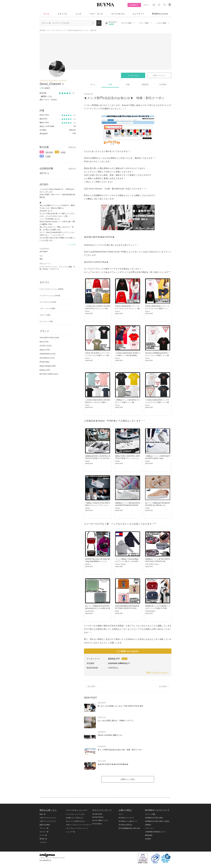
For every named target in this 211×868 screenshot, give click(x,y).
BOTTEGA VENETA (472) (49, 374)
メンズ (78, 14)
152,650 (49, 152)
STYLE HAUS (97, 824)
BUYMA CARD (97, 814)
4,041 (63, 152)
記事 (110, 84)
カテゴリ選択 (128, 23)
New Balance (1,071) (47, 358)
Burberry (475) (45, 370)
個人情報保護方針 (45, 860)
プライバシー (150, 828)
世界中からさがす (160, 14)
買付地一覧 (43, 839)
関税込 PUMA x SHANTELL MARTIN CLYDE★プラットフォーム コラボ (127, 458)
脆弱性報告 (149, 835)
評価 (128, 84)
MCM (117, 611)
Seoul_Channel (50, 84)
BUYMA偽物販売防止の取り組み (129, 828)
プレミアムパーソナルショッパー (77, 828)
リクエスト (43, 842)
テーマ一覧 (43, 835)
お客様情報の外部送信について (155, 832)
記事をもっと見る (128, 779)
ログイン (146, 5)
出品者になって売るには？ (75, 818)
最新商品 (145, 84)
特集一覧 (43, 814)
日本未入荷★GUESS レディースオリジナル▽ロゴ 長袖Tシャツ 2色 (157, 308)
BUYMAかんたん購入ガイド (128, 821)
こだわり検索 (163, 23)
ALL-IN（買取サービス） (101, 820)
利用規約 (148, 825)
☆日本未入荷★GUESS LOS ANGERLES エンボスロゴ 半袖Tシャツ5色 (98, 402)
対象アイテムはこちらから (158, 672)
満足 (42, 152)
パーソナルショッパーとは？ (76, 814)
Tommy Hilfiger (121, 564)
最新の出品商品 (45, 825)
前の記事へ (90, 686)
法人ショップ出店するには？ (76, 821)
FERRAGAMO (150, 611)
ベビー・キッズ (96, 14)
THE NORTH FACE (152, 564)
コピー (124, 659)
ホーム (93, 84)
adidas (148, 461)
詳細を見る (72, 147)
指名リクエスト (159, 75)
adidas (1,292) (45, 350)
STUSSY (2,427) (46, 346)
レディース (62, 14)
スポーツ (45, 315)
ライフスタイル (118, 14)
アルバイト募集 (150, 814)
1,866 (48, 156)
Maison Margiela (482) (48, 366)
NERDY (88, 564)
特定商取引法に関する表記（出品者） (158, 821)
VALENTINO (90, 611)
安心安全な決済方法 (125, 825)
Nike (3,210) (44, 342)
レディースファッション (51, 289)
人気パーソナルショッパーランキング (79, 825)
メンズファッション (50, 296)
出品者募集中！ (134, 5)
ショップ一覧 (70, 832)
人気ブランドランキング (48, 821)
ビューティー (138, 14)
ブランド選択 (145, 23)
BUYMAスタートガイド (126, 818)
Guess (87, 311)
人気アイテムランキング (48, 818)
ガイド (121, 814)
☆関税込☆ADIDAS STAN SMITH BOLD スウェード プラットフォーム (98, 505)
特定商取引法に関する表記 (154, 818)
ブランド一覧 (44, 828)
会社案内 (148, 839)
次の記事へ (165, 686)
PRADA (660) (44, 362)
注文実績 (163, 84)
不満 (42, 156)
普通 (57, 152)
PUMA (87, 461)
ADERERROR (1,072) (48, 354)
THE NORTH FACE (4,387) (49, 338)
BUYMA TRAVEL (98, 817)
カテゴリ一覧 (44, 832)
